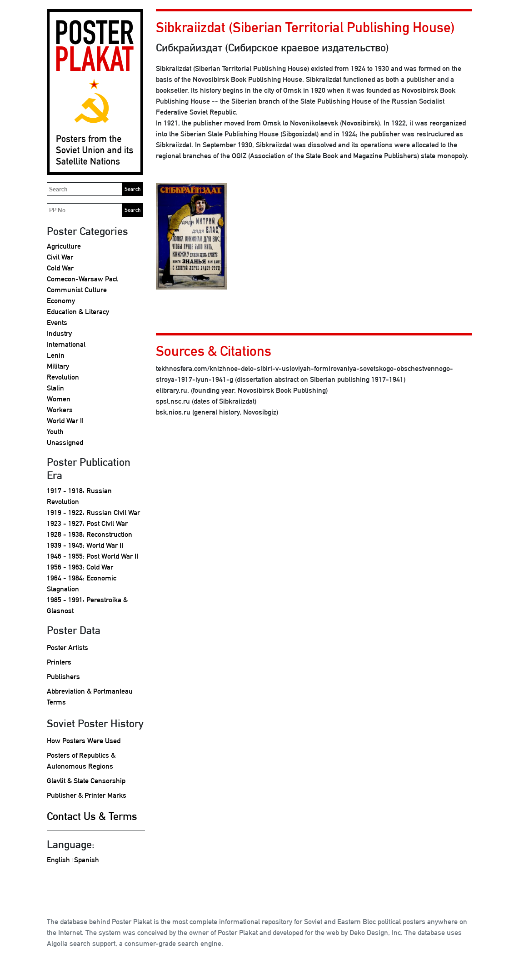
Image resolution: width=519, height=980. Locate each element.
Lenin (56, 355)
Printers (59, 662)
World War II (65, 421)
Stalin (55, 388)
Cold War (60, 268)
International (66, 344)
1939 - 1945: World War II (85, 545)
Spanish (87, 860)
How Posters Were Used (84, 741)
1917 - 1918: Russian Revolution (79, 496)
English (58, 860)
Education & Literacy (78, 312)
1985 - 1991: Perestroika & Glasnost (87, 605)
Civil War (60, 257)
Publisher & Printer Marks (87, 795)
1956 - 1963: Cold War (80, 567)
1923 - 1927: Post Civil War (87, 523)
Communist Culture (77, 290)
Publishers (63, 677)
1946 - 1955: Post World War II (92, 556)
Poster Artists (67, 647)
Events (57, 322)
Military (58, 366)
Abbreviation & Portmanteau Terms (90, 697)
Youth (55, 432)
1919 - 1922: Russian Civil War (93, 512)
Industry (59, 333)
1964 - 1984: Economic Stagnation (82, 583)
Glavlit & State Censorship (86, 781)
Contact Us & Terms (92, 816)
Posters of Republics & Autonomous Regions (81, 761)
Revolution (63, 377)
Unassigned (65, 442)
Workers (60, 410)
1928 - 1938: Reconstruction (90, 534)
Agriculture (64, 246)
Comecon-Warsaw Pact (82, 279)
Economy (61, 301)
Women (59, 399)
